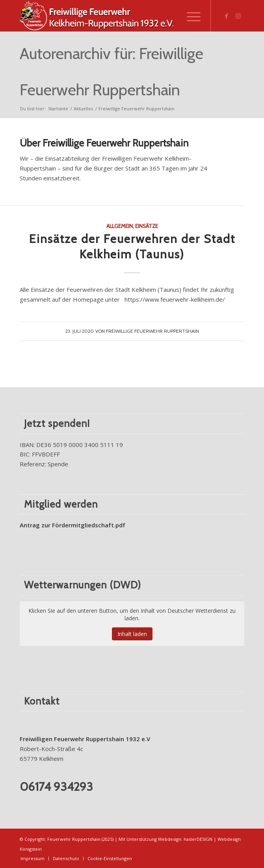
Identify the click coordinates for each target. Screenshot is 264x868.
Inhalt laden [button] (132, 634)
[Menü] (190, 16)
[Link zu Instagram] (238, 16)
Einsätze (147, 226)
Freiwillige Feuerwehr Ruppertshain (152, 331)
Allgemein (120, 226)
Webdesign (170, 839)
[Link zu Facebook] (227, 16)
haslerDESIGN (198, 839)
